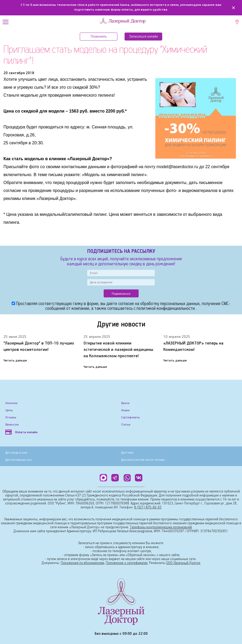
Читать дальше (15, 361)
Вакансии (12, 425)
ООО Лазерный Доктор (183, 563)
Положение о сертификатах (127, 563)
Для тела (127, 453)
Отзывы (11, 417)
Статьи (126, 425)
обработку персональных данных (170, 304)
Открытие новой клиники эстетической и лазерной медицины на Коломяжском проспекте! (118, 350)
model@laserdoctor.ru (177, 167)
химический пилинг (125, 175)
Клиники (11, 403)
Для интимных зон (19, 460)
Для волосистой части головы (143, 460)
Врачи (125, 403)
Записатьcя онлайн (144, 37)
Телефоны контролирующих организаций (161, 527)
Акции (125, 410)
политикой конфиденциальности (166, 309)
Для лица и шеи (16, 453)
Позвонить (99, 37)
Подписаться (121, 294)
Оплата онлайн (21, 432)
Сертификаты (130, 417)
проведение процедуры (51, 191)
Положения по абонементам (82, 563)
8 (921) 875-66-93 (148, 507)
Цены (9, 410)
